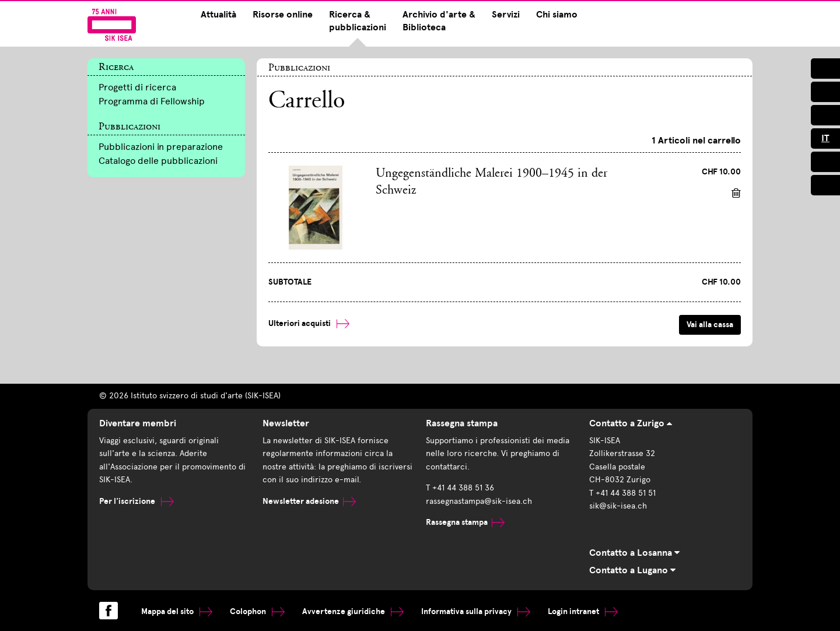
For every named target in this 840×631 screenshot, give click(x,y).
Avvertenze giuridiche (353, 611)
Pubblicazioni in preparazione (161, 147)
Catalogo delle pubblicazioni (158, 161)
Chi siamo (557, 15)
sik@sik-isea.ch (618, 506)
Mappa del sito (177, 611)
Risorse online (283, 15)
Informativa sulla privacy (476, 611)
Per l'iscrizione (136, 501)
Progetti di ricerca (137, 87)
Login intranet (583, 611)
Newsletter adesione (309, 501)
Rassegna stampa (465, 522)
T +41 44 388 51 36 (460, 488)
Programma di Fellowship (152, 101)
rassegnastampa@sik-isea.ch (479, 501)
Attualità (218, 15)
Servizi (506, 15)
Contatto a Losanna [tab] (634, 553)
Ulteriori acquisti (309, 323)
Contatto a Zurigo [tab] (631, 423)
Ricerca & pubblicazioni (358, 21)
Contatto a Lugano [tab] (632, 570)
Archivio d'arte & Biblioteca (439, 21)
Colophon (257, 611)
